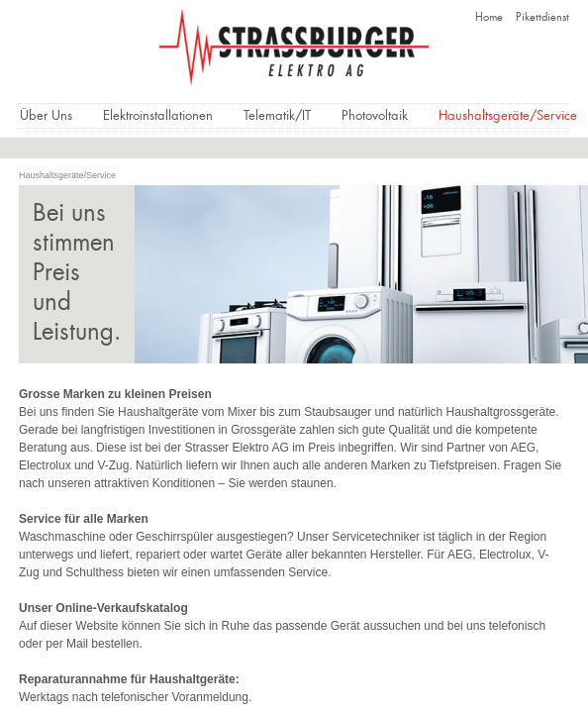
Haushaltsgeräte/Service (508, 116)
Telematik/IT (277, 116)
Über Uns (46, 116)
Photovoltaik (375, 116)
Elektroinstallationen (158, 116)
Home (489, 18)
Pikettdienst (542, 18)
